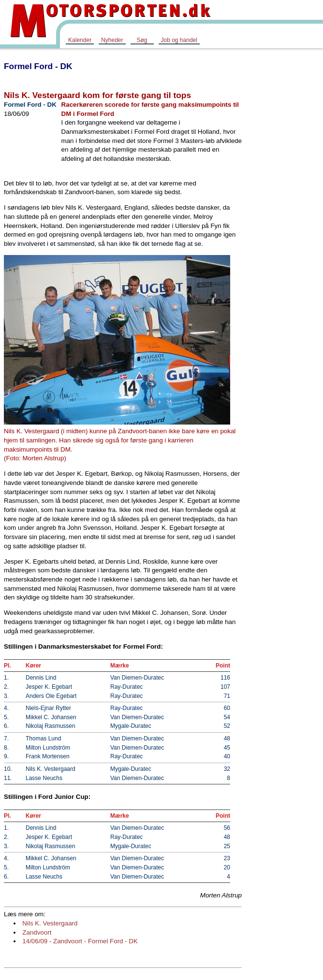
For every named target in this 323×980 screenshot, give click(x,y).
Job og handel (179, 40)
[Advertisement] (284, 200)
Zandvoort (37, 932)
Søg (142, 40)
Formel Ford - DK (38, 66)
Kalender (80, 40)
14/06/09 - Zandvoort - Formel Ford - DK (80, 941)
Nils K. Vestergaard (50, 923)
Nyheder (112, 40)
